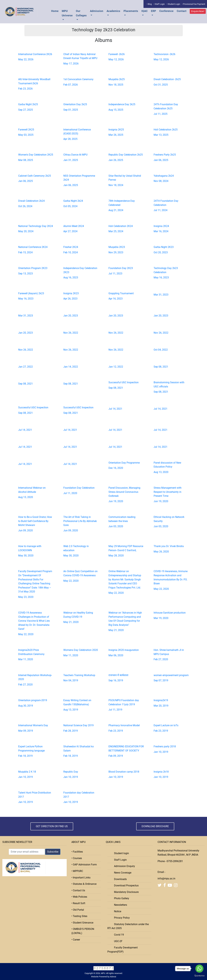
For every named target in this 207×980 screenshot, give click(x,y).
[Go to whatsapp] (199, 969)
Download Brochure (155, 826)
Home (55, 11)
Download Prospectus (125, 885)
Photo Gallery (121, 898)
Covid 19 (118, 935)
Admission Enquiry (124, 866)
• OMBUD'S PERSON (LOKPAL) (83, 931)
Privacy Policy (121, 918)
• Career (76, 940)
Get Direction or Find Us (52, 826)
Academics (113, 11)
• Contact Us (78, 890)
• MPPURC (77, 871)
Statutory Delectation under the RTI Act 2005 (128, 926)
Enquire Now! (198, 11)
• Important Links (81, 878)
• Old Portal (78, 910)
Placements (131, 11)
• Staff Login (159, 4)
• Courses (77, 858)
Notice (117, 911)
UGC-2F (117, 941)
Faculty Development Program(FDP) (123, 950)
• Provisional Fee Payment (194, 4)
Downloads (119, 879)
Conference (166, 11)
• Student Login (173, 4)
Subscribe (53, 852)
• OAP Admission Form (84, 865)
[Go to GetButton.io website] (199, 976)
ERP (153, 11)
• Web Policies (79, 897)
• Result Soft (78, 903)
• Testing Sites (79, 916)
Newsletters (120, 905)
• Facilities (77, 852)
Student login (121, 853)
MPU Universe (67, 13)
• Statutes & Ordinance (84, 884)
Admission (97, 11)
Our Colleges (81, 13)
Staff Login (119, 860)
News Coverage (122, 873)
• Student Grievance (82, 923)
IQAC (145, 11)
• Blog (149, 4)
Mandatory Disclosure (125, 892)
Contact (182, 11)
